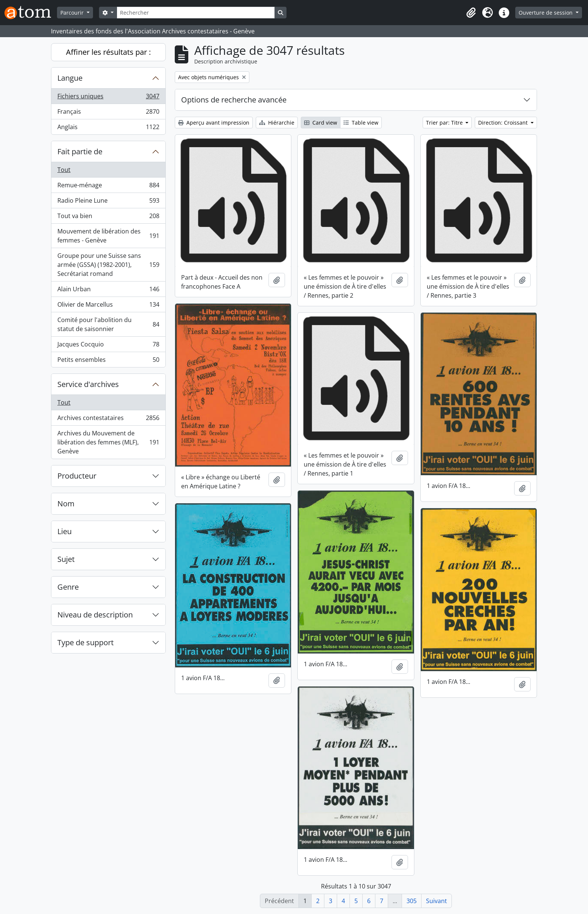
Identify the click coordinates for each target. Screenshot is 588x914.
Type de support (85, 642)
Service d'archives (88, 384)
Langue (70, 78)
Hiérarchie (277, 123)
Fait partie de (80, 151)
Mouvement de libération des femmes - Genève (108, 236)
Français (108, 113)
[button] (471, 13)
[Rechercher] (196, 13)
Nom (66, 504)
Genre (68, 587)
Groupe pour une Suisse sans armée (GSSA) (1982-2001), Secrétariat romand (108, 265)
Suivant (436, 901)
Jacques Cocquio (108, 346)
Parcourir (73, 13)
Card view (321, 123)
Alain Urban (108, 291)
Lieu (64, 531)
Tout (64, 170)
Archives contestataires (108, 419)
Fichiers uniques (108, 98)
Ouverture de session (546, 13)
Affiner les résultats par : (108, 52)
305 (412, 901)
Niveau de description (95, 615)
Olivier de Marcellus (108, 306)
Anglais (108, 128)
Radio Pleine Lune (108, 202)
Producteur (77, 476)
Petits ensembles (108, 361)
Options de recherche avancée (234, 100)
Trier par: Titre (445, 123)
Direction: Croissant (504, 123)
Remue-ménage (108, 187)
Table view (361, 123)
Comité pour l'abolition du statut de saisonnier (108, 324)
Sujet (66, 559)
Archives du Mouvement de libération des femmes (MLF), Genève (108, 442)
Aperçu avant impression (214, 123)
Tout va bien (108, 218)
